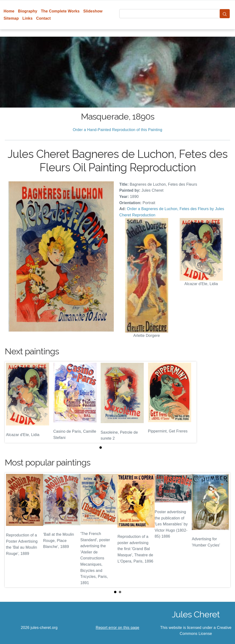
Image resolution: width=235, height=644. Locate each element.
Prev (12, 530)
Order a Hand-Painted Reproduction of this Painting (118, 130)
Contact (43, 18)
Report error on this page (118, 628)
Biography (28, 11)
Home (9, 11)
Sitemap (11, 18)
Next (223, 530)
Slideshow (93, 11)
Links (27, 18)
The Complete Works (60, 11)
